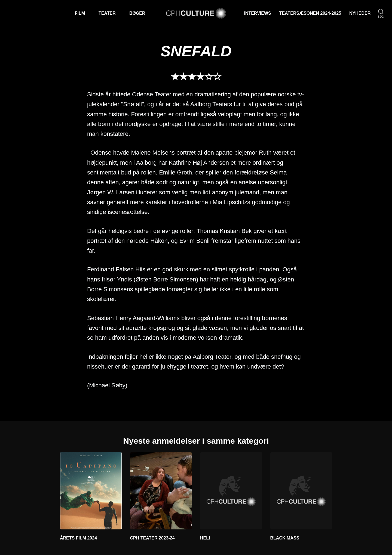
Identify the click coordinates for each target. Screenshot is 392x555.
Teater (107, 13)
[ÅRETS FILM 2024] (91, 491)
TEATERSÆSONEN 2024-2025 (310, 13)
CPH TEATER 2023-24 (152, 538)
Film (80, 13)
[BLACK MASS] (301, 491)
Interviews (257, 13)
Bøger (137, 13)
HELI (205, 538)
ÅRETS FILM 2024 (78, 538)
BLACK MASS (285, 538)
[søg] (381, 13)
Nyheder (360, 13)
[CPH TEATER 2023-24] (161, 491)
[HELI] (231, 491)
